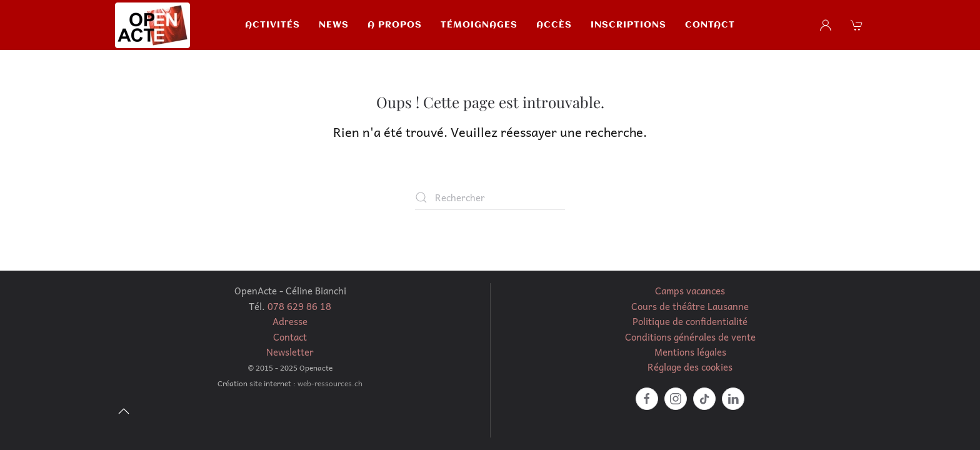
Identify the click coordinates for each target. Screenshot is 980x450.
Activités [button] (272, 25)
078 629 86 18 (299, 306)
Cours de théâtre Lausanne (690, 306)
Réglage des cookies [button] (690, 367)
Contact (710, 25)
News (334, 25)
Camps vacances (690, 291)
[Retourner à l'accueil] (152, 25)
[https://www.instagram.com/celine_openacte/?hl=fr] (676, 399)
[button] (858, 25)
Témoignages (479, 25)
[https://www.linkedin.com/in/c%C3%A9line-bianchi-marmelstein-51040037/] (733, 399)
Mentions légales (690, 352)
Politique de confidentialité (690, 321)
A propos (395, 25)
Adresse (290, 321)
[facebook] (647, 399)
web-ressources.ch (330, 383)
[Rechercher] (490, 197)
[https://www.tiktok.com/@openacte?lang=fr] (704, 399)
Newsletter (290, 352)
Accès (554, 25)
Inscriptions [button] (628, 25)
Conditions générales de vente (690, 337)
